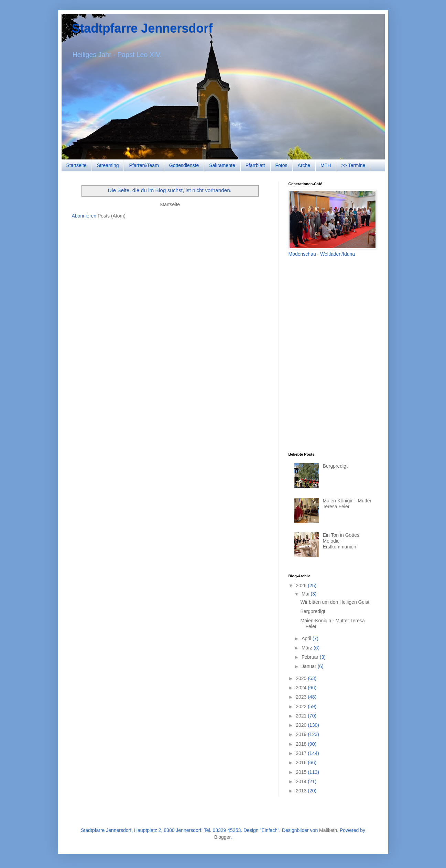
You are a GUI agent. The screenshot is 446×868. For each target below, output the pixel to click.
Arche (304, 165)
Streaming (108, 165)
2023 (302, 697)
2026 (302, 586)
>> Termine (353, 165)
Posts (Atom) (112, 216)
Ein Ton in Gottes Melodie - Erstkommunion (341, 541)
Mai (306, 594)
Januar (310, 666)
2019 (302, 734)
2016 (302, 763)
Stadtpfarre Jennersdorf (142, 28)
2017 (302, 753)
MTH (326, 165)
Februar (311, 657)
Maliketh (328, 830)
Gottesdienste (184, 165)
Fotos (281, 165)
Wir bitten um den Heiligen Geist (335, 602)
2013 (302, 791)
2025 (302, 678)
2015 (302, 772)
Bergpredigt (335, 466)
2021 (302, 716)
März (308, 648)
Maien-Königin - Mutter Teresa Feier (347, 504)
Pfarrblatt (255, 165)
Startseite (77, 165)
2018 (302, 744)
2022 (302, 706)
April (307, 638)
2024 (302, 688)
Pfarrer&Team (144, 165)
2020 (302, 725)
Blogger (222, 837)
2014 (302, 781)
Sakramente (222, 165)
